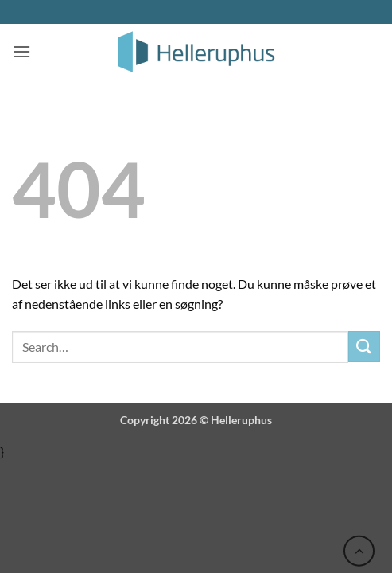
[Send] (364, 347)
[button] (21, 51)
